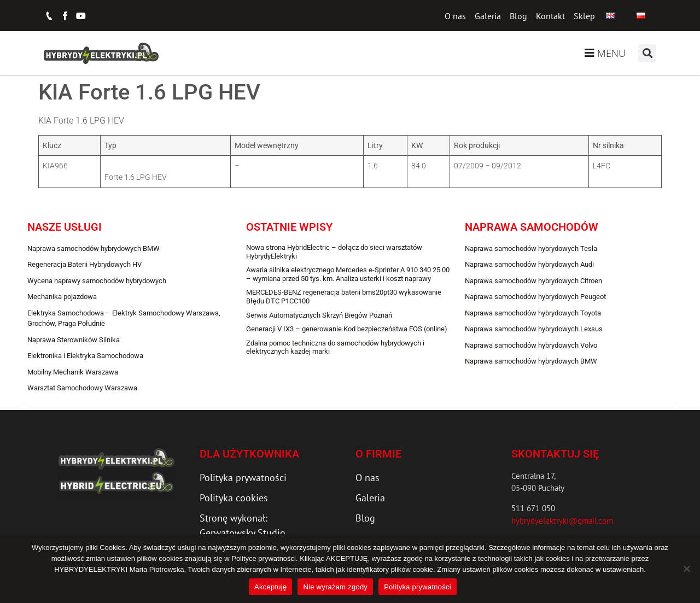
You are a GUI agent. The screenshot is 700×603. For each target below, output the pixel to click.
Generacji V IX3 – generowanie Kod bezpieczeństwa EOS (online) (347, 329)
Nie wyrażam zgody (335, 587)
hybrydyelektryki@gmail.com (562, 521)
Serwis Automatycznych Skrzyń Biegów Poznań (319, 315)
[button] (647, 53)
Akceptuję (270, 587)
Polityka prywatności (418, 587)
